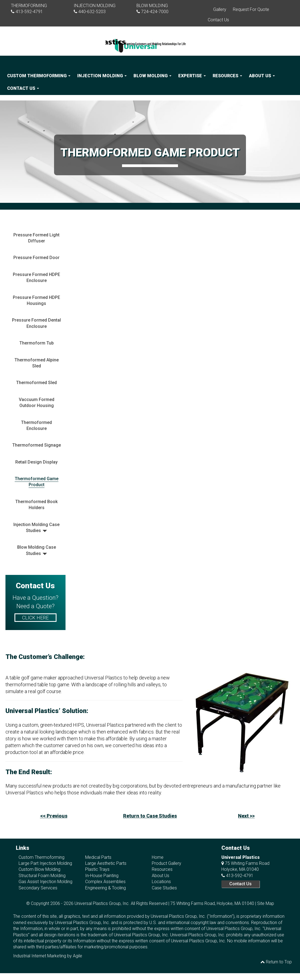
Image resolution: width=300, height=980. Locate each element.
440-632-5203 (92, 12)
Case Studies (164, 888)
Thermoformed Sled (36, 383)
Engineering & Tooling (106, 888)
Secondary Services (38, 888)
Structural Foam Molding (42, 876)
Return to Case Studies (150, 816)
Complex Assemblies (105, 882)
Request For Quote (251, 9)
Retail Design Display (36, 462)
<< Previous (54, 816)
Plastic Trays (97, 869)
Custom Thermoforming (39, 76)
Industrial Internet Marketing (40, 956)
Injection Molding (102, 76)
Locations (161, 882)
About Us (262, 76)
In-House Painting (102, 876)
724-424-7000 (155, 12)
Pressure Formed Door (36, 258)
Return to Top (276, 962)
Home (158, 857)
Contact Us (218, 20)
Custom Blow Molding (39, 869)
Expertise (192, 76)
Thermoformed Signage (37, 445)
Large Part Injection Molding (45, 863)
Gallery (220, 9)
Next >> (246, 816)
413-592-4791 (29, 12)
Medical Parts (98, 857)
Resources (227, 76)
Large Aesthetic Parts (106, 863)
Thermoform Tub (37, 343)
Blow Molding (152, 76)
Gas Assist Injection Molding (45, 882)
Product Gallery (167, 863)
